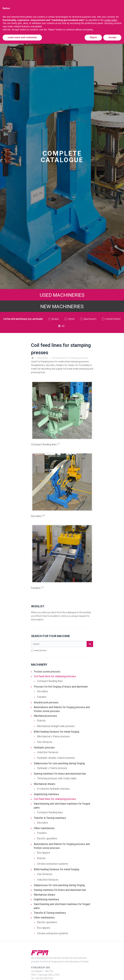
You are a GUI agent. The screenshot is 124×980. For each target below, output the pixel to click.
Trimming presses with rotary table (57, 778)
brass (55, 319)
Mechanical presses (45, 716)
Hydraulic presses (44, 748)
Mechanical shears (45, 784)
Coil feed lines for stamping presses (55, 676)
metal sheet (113, 319)
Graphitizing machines (46, 794)
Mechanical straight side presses (56, 726)
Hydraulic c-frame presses (52, 768)
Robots (41, 721)
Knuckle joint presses (46, 702)
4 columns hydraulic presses (53, 789)
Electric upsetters (47, 838)
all (63, 326)
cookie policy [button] (111, 20)
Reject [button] (93, 37)
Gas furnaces (45, 742)
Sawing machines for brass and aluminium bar (60, 774)
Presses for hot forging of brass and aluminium (61, 687)
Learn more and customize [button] (22, 37)
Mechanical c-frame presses (53, 736)
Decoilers (38, 516)
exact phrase (39, 650)
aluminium (90, 319)
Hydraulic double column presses (56, 758)
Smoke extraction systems (53, 864)
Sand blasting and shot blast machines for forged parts (62, 806)
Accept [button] (112, 37)
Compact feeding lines (45, 444)
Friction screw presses (47, 672)
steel (71, 319)
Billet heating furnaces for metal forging (56, 732)
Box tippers (44, 853)
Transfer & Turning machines (50, 818)
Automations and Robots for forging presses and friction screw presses (62, 709)
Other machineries (44, 828)
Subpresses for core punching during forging (59, 763)
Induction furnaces (48, 752)
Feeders (37, 588)
